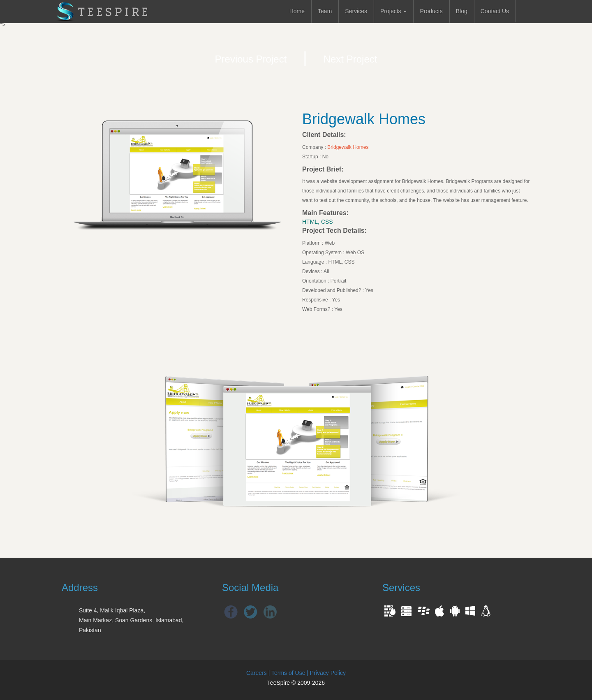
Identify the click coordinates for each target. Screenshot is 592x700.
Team (325, 11)
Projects (393, 11)
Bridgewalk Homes (348, 147)
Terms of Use (288, 673)
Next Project (350, 59)
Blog (462, 11)
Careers (257, 673)
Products (431, 11)
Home (297, 11)
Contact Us (495, 11)
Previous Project (251, 59)
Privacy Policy (328, 673)
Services (356, 11)
